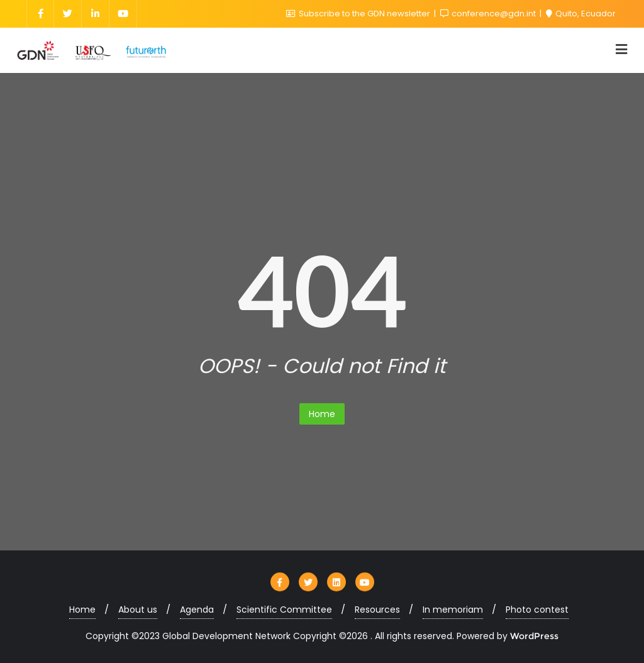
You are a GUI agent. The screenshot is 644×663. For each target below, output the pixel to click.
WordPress (534, 636)
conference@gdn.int (489, 14)
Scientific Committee (284, 610)
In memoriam (453, 610)
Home (322, 414)
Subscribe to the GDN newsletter (359, 14)
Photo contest (537, 610)
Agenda (197, 610)
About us (138, 610)
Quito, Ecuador (581, 14)
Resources (377, 610)
